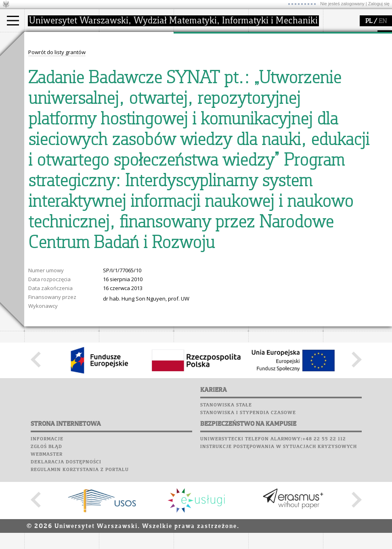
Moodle (36, 119)
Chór (68, 149)
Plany (61, 119)
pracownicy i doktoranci (138, 85)
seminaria (196, 63)
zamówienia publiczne (136, 99)
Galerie (79, 157)
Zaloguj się (379, 4)
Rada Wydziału (127, 70)
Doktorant (47, 70)
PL (369, 21)
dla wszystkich (276, 85)
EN (383, 21)
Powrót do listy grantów (57, 202)
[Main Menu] (13, 21)
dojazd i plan (125, 56)
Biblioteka (41, 149)
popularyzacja (280, 40)
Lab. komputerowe (52, 126)
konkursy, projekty (281, 92)
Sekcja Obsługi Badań (210, 85)
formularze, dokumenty (138, 92)
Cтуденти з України (57, 92)
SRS (59, 111)
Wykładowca (50, 78)
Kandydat (46, 56)
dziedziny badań (204, 56)
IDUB (190, 99)
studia (40, 40)
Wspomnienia (44, 157)
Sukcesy (37, 172)
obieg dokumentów (207, 92)
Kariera (40, 165)
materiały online (278, 63)
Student (44, 63)
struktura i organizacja (136, 63)
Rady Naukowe (128, 78)
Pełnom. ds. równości (60, 99)
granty (192, 78)
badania (193, 40)
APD (74, 111)
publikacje (196, 70)
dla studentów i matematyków (277, 74)
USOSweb (38, 111)
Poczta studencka (52, 134)
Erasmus (45, 85)
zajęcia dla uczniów (282, 56)
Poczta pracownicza (55, 142)
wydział (118, 40)
